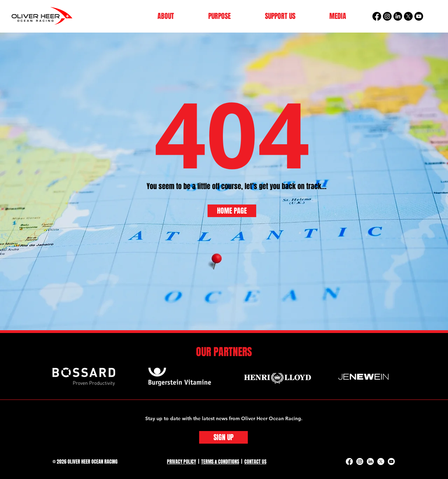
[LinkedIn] (398, 16)
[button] (166, 16)
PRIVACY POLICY (181, 462)
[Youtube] (419, 16)
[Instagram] (387, 16)
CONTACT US (255, 462)
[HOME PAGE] (232, 211)
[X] (408, 16)
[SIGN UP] (223, 437)
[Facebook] (377, 16)
